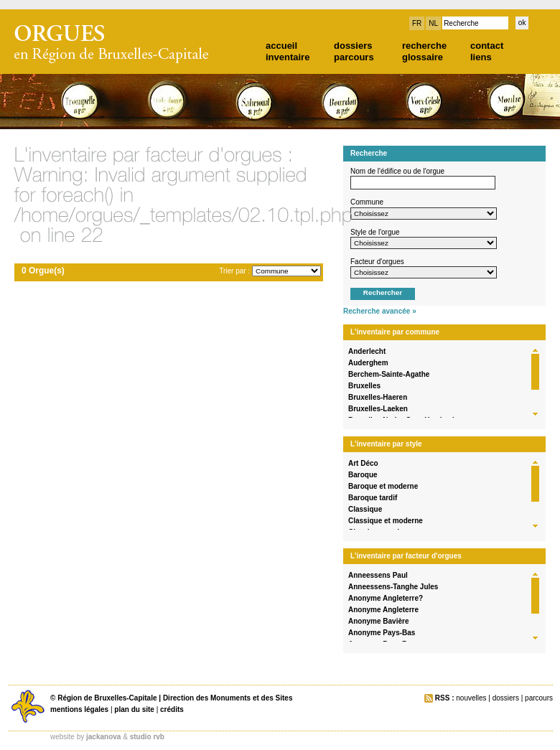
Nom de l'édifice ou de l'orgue (397, 171)
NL (433, 23)
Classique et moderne (386, 521)
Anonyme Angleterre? (386, 598)
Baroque (363, 475)
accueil (281, 46)
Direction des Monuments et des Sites (228, 698)
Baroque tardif (373, 498)
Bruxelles (364, 386)
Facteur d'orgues (377, 262)
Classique (365, 509)
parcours (354, 57)
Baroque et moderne (383, 486)
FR (417, 23)
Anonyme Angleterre (383, 610)
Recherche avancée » (380, 311)
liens (481, 57)
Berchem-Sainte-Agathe (389, 374)
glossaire (423, 57)
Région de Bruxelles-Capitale (107, 698)
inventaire (288, 57)
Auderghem (368, 363)
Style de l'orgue (375, 232)
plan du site (134, 709)
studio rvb (147, 737)
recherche (424, 46)
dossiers (353, 46)
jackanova (103, 737)
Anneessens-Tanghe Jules (393, 587)
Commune (367, 202)
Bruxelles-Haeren (378, 397)
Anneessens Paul (378, 575)
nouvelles (471, 698)
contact (487, 46)
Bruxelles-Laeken (378, 409)
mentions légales (79, 709)
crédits (172, 709)
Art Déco (363, 463)
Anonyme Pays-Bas (382, 633)
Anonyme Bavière (378, 621)
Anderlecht (367, 351)
